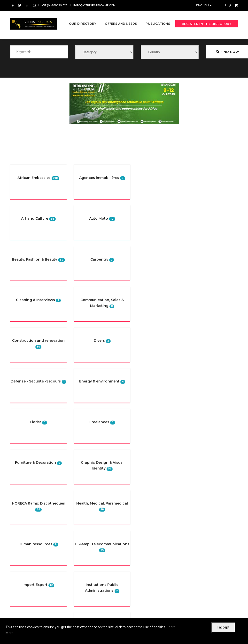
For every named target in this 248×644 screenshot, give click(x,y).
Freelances (194, 240)
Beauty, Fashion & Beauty (203, 222)
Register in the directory (207, 26)
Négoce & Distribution (201, 213)
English (203, 5)
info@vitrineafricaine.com (94, 5)
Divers (191, 186)
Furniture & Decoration (201, 249)
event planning (196, 258)
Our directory (82, 17)
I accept (223, 627)
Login (229, 5)
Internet (192, 231)
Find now (228, 53)
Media (191, 204)
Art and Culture (197, 195)
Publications (81, 35)
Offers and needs (120, 17)
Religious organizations (202, 177)
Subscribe (182, 588)
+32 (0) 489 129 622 (54, 5)
